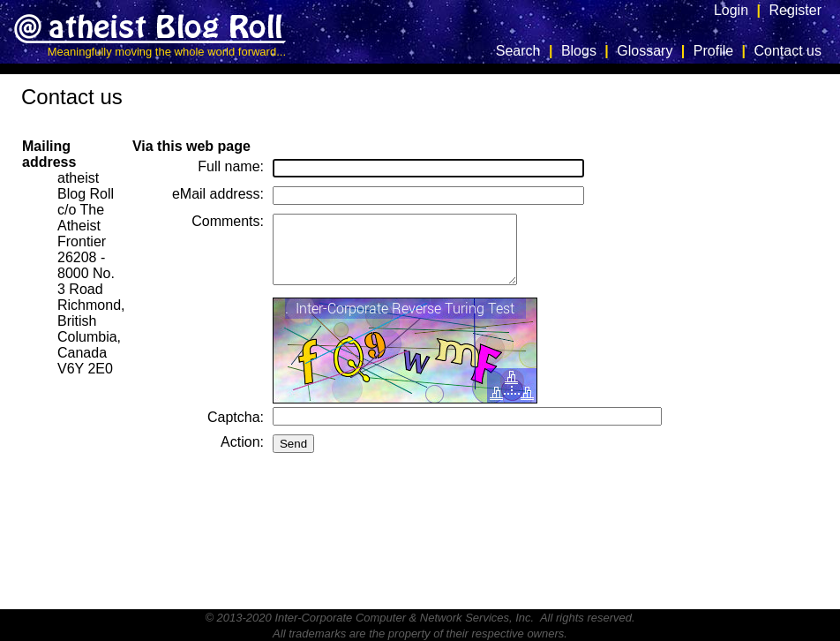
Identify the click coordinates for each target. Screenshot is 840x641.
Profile (713, 51)
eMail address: (218, 194)
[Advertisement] (769, 340)
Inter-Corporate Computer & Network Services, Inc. (404, 618)
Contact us (788, 51)
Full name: (231, 166)
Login (731, 10)
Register (795, 10)
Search (518, 51)
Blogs (579, 51)
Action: (242, 455)
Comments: (228, 221)
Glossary (645, 51)
